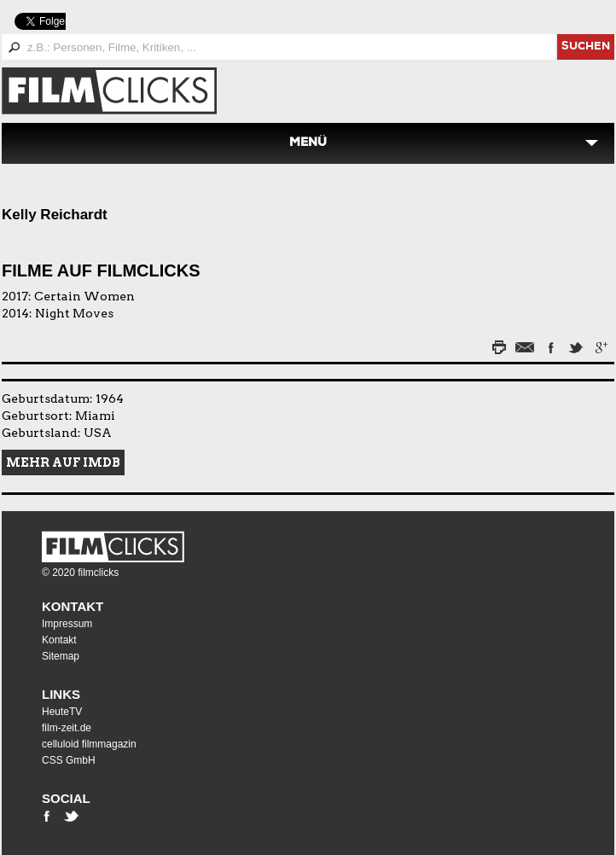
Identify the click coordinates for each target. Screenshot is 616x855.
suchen (586, 47)
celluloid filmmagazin (89, 744)
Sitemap (61, 656)
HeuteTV (62, 712)
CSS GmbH (69, 760)
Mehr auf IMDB (63, 462)
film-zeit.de (67, 728)
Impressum (67, 624)
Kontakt (73, 606)
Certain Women (84, 296)
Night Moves (74, 313)
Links (61, 694)
